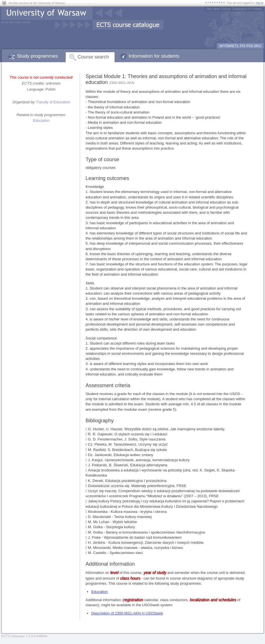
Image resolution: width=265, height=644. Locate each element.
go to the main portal (16, 22)
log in (260, 3)
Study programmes (38, 56)
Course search (93, 57)
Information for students (154, 56)
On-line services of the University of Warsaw (37, 3)
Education (41, 120)
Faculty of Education (53, 102)
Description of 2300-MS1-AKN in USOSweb (127, 613)
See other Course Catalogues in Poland (234, 9)
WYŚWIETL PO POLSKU (240, 46)
